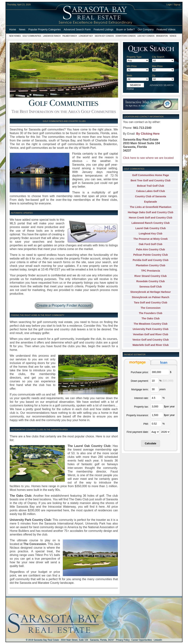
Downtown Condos (126, 36)
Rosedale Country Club (151, 281)
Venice (173, 36)
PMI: (146, 424)
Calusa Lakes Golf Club (151, 191)
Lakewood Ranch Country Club (151, 223)
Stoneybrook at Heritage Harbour (151, 292)
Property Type (134, 57)
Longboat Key (86, 36)
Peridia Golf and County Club (151, 260)
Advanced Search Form (77, 29)
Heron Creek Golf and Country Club (151, 218)
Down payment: (140, 381)
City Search (158, 57)
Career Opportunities (142, 640)
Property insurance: (137, 415)
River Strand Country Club (151, 276)
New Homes (15, 36)
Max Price (157, 66)
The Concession (151, 308)
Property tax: (141, 407)
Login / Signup (173, 5)
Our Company (146, 29)
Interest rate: (141, 398)
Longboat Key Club (151, 234)
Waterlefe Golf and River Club (150, 345)
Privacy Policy (123, 640)
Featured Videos (166, 29)
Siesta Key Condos (104, 36)
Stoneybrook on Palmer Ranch (151, 297)
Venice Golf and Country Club (151, 340)
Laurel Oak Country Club (151, 228)
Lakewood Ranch (52, 36)
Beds (129, 75)
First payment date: (138, 432)
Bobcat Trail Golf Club (150, 186)
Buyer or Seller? (126, 29)
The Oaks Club (151, 318)
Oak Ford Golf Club (151, 244)
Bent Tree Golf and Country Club (150, 180)
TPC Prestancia (151, 271)
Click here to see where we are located (148, 158)
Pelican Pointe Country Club (151, 255)
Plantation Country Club (151, 265)
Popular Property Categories (45, 29)
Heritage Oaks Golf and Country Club (150, 212)
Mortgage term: (140, 389)
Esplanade (151, 202)
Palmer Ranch (70, 36)
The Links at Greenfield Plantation (151, 207)
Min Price (132, 66)
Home (13, 29)
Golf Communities (32, 36)
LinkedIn (158, 640)
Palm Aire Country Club (151, 249)
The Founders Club (151, 313)
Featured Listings (103, 29)
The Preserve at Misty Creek (151, 239)
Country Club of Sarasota (151, 196)
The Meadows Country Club (151, 324)
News (22, 29)
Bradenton (162, 36)
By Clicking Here (148, 134)
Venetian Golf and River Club (151, 334)
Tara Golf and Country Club (151, 303)
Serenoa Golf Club (151, 287)
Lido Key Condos (146, 36)
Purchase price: (140, 372)
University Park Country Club (151, 329)
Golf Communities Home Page (151, 175)
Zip (154, 75)
